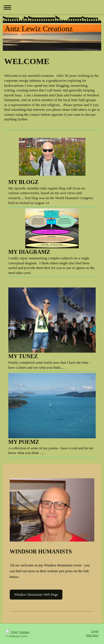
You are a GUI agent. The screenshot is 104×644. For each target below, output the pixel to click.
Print (12, 632)
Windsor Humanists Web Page (36, 594)
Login (95, 631)
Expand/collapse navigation (52, 7)
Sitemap (24, 632)
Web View (92, 635)
